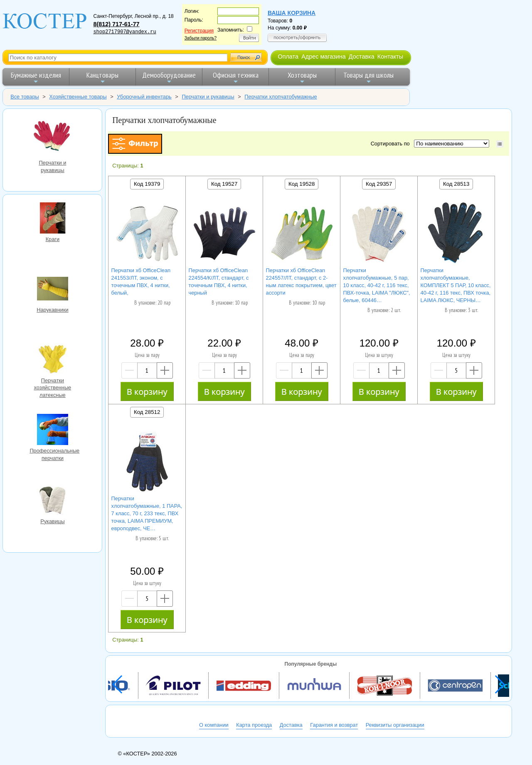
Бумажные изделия (36, 77)
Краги (52, 219)
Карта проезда (254, 725)
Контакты (390, 57)
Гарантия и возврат (334, 725)
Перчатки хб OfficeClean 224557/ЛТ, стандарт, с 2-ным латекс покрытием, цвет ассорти (301, 282)
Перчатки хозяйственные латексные (52, 360)
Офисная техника (236, 77)
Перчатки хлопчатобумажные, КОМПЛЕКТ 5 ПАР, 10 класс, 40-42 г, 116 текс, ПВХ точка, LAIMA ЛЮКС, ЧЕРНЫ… (456, 285)
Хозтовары (302, 77)
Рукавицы (52, 501)
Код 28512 (147, 412)
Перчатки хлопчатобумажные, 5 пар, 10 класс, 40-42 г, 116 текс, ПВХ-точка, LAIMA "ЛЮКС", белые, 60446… (377, 285)
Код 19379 (147, 184)
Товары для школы (368, 77)
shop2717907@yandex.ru (124, 32)
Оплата (288, 57)
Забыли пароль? (201, 38)
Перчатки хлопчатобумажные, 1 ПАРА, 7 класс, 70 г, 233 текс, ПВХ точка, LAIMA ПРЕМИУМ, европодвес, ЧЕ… (147, 513)
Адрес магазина (323, 57)
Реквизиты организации (395, 725)
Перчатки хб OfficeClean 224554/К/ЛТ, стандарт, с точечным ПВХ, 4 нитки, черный (219, 282)
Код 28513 (456, 184)
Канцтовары (102, 77)
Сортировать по (392, 144)
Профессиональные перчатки (52, 430)
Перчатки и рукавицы (52, 137)
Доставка (362, 57)
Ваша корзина (292, 13)
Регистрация (199, 31)
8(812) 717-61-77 (116, 24)
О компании (214, 725)
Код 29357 (379, 184)
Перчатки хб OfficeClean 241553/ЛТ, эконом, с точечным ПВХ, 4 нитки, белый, (141, 282)
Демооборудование (169, 77)
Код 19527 (224, 184)
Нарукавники (52, 290)
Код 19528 (302, 184)
